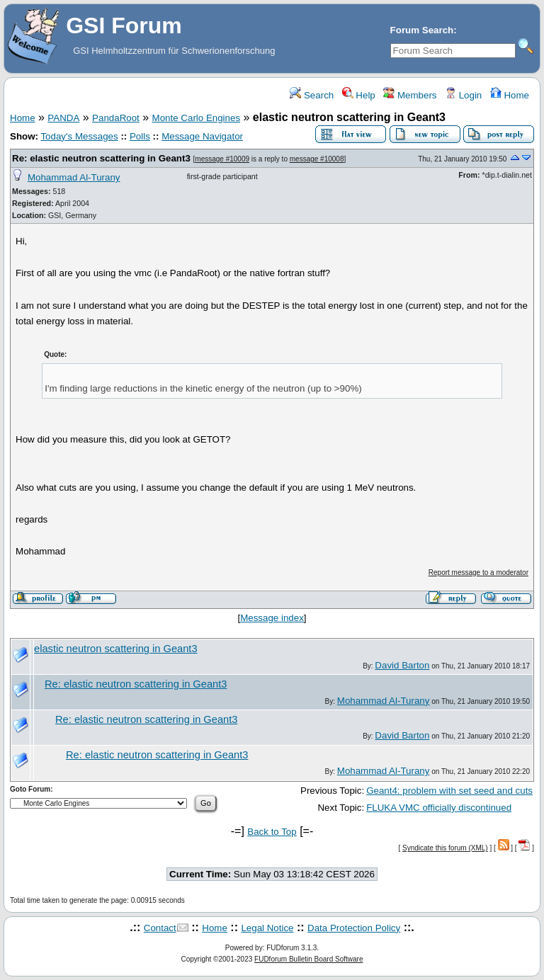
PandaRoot (116, 118)
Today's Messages (79, 136)
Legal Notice (267, 928)
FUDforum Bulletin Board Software (308, 959)
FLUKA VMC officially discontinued (439, 808)
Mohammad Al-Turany (74, 177)
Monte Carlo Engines (196, 118)
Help (359, 95)
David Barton (402, 665)
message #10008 (317, 159)
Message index (272, 618)
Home (510, 95)
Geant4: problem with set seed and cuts (449, 791)
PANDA (63, 118)
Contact (160, 928)
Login (463, 95)
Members (410, 95)
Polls (140, 136)
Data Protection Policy (354, 928)
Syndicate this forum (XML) (445, 848)
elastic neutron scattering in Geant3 (116, 649)
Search (312, 95)
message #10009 (222, 159)
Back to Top (272, 832)
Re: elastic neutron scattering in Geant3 (101, 158)
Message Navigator (202, 136)
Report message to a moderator (478, 572)
